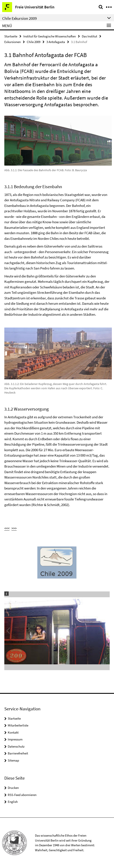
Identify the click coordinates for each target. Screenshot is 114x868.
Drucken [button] (13, 788)
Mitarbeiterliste (18, 725)
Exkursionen (13, 42)
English (13, 802)
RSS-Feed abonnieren (22, 795)
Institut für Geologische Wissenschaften (50, 36)
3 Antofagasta (56, 42)
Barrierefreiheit (18, 753)
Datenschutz (16, 746)
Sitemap (13, 760)
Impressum (15, 739)
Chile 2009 (34, 42)
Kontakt (13, 732)
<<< (7, 528)
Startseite (11, 36)
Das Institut (89, 36)
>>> (14, 528)
